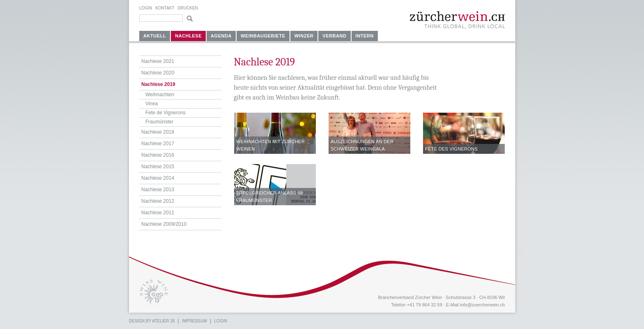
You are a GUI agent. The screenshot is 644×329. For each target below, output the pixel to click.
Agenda (221, 36)
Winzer (304, 36)
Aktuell (155, 36)
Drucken (188, 8)
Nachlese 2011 (158, 213)
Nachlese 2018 (158, 132)
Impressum (194, 321)
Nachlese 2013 (158, 190)
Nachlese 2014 (158, 178)
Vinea (152, 104)
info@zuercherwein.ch (482, 305)
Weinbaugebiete (263, 36)
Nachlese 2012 (158, 201)
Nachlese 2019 (158, 84)
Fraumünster (159, 122)
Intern (365, 36)
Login (146, 8)
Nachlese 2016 (158, 155)
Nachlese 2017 (158, 144)
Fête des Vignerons (451, 149)
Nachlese (188, 36)
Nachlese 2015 (158, 167)
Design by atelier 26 (152, 321)
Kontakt (165, 8)
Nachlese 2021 (158, 61)
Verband (334, 36)
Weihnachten (160, 95)
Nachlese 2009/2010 (164, 224)
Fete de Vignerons (166, 113)
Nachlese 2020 (158, 73)
